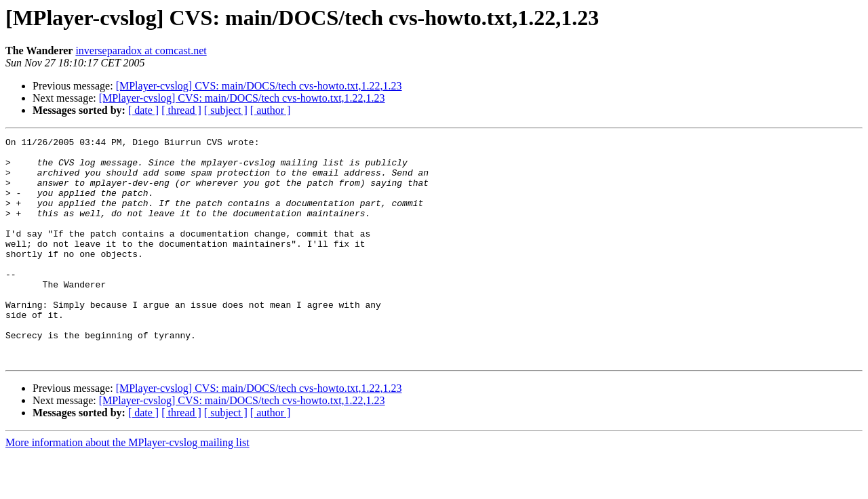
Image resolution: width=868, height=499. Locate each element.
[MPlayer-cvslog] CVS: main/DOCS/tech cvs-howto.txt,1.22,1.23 (259, 86)
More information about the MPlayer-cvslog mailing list (127, 487)
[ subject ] (226, 110)
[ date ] (143, 110)
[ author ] (271, 110)
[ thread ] (181, 110)
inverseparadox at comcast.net (141, 51)
